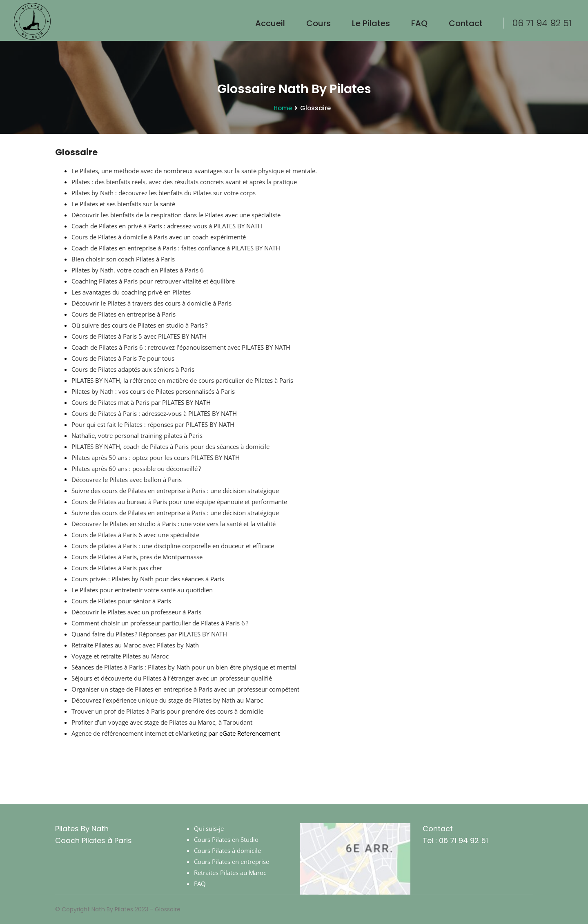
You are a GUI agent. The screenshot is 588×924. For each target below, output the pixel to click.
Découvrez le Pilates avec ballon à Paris (127, 480)
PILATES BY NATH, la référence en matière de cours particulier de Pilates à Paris (182, 380)
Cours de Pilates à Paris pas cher (117, 568)
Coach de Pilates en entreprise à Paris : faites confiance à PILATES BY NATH (176, 248)
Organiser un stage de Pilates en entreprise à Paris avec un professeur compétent (185, 689)
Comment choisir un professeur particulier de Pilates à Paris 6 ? (160, 623)
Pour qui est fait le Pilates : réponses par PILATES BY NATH (153, 424)
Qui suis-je (209, 828)
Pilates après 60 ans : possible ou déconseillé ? (136, 469)
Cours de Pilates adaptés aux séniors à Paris (133, 369)
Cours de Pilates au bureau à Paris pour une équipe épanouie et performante (179, 502)
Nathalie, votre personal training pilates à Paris (137, 435)
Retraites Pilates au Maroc (230, 873)
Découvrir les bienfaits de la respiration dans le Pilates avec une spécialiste (176, 215)
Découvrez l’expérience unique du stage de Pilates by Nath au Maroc (167, 700)
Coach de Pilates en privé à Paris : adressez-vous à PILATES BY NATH (167, 226)
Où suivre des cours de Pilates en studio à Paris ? (139, 325)
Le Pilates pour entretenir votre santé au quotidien (142, 590)
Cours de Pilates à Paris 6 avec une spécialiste (135, 535)
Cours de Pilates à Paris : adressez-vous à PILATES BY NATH (154, 413)
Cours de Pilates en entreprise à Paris (124, 314)
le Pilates (371, 23)
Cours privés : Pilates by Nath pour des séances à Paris (148, 579)
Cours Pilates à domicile (227, 850)
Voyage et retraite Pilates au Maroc (120, 656)
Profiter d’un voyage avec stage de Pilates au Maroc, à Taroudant (162, 722)
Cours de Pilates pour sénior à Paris (121, 601)
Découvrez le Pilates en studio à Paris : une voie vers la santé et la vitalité (174, 524)
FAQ (419, 23)
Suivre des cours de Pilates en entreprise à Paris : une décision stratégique (175, 491)
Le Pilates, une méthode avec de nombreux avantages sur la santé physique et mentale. (194, 171)
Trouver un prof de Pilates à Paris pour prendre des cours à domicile (167, 711)
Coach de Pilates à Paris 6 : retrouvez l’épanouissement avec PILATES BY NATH (181, 347)
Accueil (270, 23)
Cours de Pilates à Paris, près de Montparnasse (137, 557)
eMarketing (191, 733)
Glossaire (168, 909)
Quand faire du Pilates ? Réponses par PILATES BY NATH (149, 634)
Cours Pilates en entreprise (232, 862)
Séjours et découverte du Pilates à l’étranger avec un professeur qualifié (172, 678)
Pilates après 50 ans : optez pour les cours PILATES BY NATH (156, 458)
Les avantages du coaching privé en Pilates (131, 292)
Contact (466, 23)
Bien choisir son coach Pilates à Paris (123, 259)
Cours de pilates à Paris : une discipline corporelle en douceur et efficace (173, 546)
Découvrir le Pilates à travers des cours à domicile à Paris (151, 303)
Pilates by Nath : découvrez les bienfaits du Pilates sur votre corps (164, 193)
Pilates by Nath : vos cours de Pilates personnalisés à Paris (153, 391)
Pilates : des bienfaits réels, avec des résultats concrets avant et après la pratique (184, 182)
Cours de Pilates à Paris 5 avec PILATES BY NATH (139, 336)
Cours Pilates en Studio (226, 839)
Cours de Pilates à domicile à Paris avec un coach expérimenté (159, 237)
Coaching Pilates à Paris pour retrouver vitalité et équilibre (153, 281)
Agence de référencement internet (119, 733)
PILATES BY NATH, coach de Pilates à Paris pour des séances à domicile (170, 446)
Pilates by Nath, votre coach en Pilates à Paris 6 (138, 270)
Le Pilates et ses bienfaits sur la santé (123, 204)
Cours (318, 23)
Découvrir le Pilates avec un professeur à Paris (136, 612)
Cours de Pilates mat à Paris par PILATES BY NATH (141, 402)
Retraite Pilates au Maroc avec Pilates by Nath (135, 645)
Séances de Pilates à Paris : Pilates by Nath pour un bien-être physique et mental (184, 667)
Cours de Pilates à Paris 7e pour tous (123, 358)
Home (283, 108)
